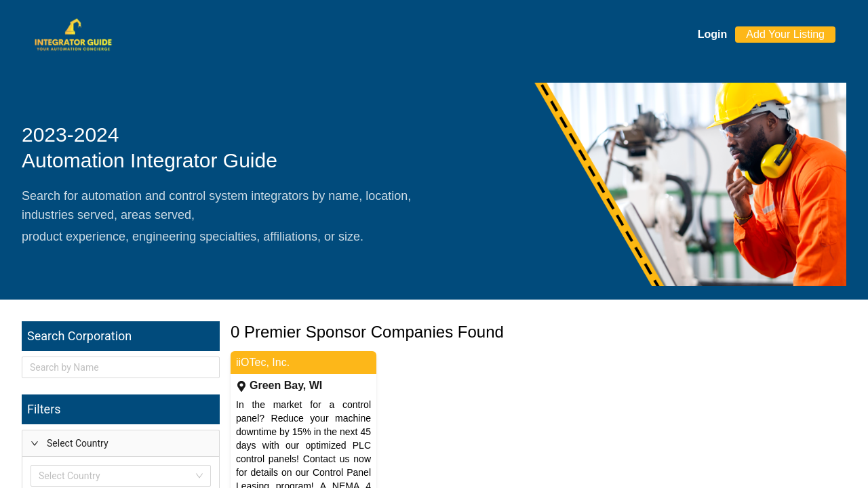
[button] (121, 443)
